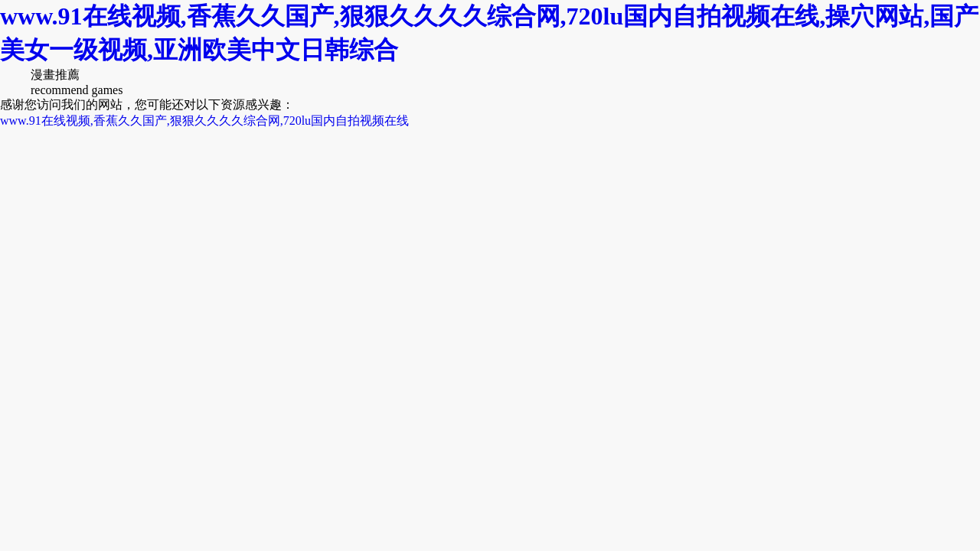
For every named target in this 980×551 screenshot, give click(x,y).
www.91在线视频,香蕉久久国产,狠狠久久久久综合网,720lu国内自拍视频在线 (204, 121)
